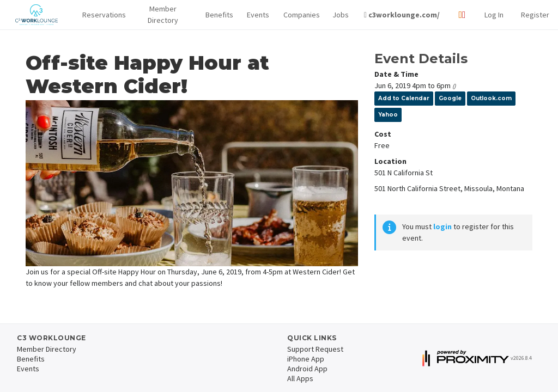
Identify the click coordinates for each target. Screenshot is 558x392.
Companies (299, 15)
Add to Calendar (404, 98)
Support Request (315, 349)
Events (256, 15)
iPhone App (306, 359)
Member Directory (163, 14)
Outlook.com (491, 98)
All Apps (300, 378)
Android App (307, 369)
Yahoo (388, 115)
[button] (101, 15)
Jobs (339, 15)
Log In (494, 15)
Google (450, 98)
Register (535, 15)
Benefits (217, 15)
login (442, 226)
